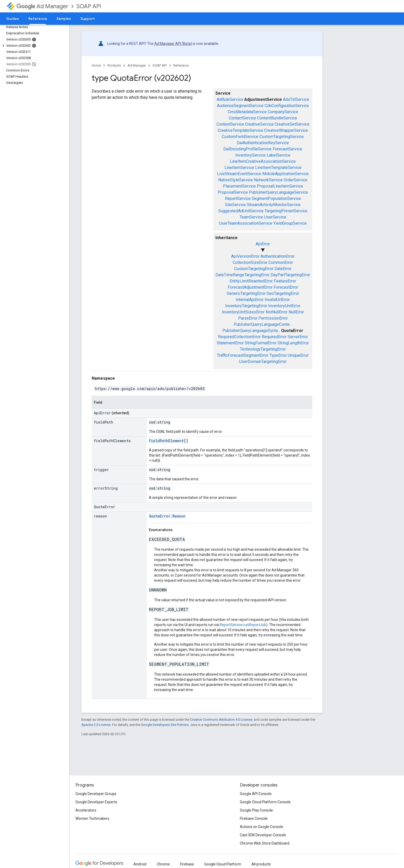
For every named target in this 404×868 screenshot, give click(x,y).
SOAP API (89, 6)
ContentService (230, 124)
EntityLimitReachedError (251, 281)
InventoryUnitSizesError (243, 312)
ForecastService (287, 149)
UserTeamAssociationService (246, 223)
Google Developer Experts (96, 802)
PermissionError (273, 318)
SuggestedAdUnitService (241, 211)
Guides (13, 19)
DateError (283, 269)
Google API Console (256, 794)
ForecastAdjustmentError (250, 287)
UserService (275, 217)
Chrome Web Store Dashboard (265, 843)
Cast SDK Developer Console (263, 835)
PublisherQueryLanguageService (278, 192)
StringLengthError (293, 343)
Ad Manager (42, 6)
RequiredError (274, 337)
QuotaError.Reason (167, 516)
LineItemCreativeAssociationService (263, 161)
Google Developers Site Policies (165, 725)
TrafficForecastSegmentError (243, 355)
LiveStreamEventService (239, 174)
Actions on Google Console (262, 827)
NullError (296, 312)
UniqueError (298, 355)
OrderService (296, 180)
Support (87, 19)
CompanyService (283, 112)
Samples (64, 19)
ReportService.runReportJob (243, 625)
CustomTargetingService (282, 137)
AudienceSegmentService (240, 106)
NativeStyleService (235, 180)
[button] (34, 46)
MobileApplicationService (285, 174)
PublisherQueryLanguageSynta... (251, 331)
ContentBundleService (277, 118)
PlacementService (239, 186)
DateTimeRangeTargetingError (242, 275)
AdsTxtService (296, 99)
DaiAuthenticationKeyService (263, 143)
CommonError (281, 262)
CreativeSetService (292, 124)
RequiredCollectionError (239, 337)
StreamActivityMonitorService (274, 205)
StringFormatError (261, 343)
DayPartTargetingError (290, 275)
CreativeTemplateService (240, 130)
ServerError (298, 337)
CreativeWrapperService (286, 130)
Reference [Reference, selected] (38, 19)
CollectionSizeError (250, 262)
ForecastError (286, 287)
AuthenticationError (277, 256)
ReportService (238, 198)
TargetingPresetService (286, 211)
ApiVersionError (245, 256)
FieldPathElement (166, 441)
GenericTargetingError (246, 293)
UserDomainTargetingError (263, 362)
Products (114, 65)
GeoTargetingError (283, 293)
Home (96, 65)
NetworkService (268, 180)
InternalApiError (250, 300)
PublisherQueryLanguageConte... (263, 324)
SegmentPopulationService (276, 198)
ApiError (263, 244)
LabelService (279, 155)
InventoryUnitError (284, 306)
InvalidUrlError (277, 300)
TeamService (251, 217)
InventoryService (250, 155)
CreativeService (259, 124)
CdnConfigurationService (287, 106)
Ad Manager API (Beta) (173, 44)
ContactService (242, 118)
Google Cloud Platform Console (265, 802)
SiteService (235, 205)
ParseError (248, 318)
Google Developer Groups (96, 794)
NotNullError (277, 312)
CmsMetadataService (247, 112)
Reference (181, 65)
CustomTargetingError (254, 269)
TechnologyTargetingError (263, 349)
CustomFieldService (240, 137)
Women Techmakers (92, 818)
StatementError (230, 343)
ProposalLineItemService (280, 186)
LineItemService (239, 168)
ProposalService (233, 192)
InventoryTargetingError (246, 306)
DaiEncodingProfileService (247, 149)
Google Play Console (256, 810)
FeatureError (285, 281)
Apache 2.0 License (96, 725)
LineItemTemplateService (278, 168)
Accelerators (86, 810)
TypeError (278, 355)
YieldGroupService (290, 223)
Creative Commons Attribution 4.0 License (221, 720)
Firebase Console (254, 818)
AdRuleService (230, 99)
